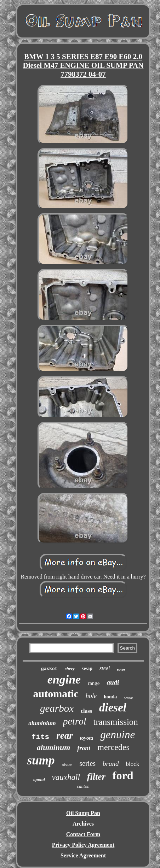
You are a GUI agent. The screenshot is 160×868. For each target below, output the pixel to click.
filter (96, 777)
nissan (67, 765)
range (94, 683)
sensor (128, 698)
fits (40, 737)
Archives (83, 824)
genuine (118, 735)
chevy (70, 669)
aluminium (42, 723)
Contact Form (83, 834)
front (84, 748)
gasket (49, 669)
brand (111, 764)
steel (105, 668)
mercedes (113, 747)
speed (39, 780)
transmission (115, 722)
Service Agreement (83, 855)
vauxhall (66, 777)
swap (87, 668)
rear (65, 735)
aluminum (53, 747)
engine (64, 679)
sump (41, 760)
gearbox (57, 708)
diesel (113, 708)
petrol (75, 721)
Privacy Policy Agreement (83, 845)
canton (83, 786)
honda (110, 697)
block (132, 764)
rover (121, 669)
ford (123, 775)
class (86, 711)
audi (113, 682)
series (88, 763)
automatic (56, 694)
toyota (87, 738)
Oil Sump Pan (83, 813)
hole (91, 696)
